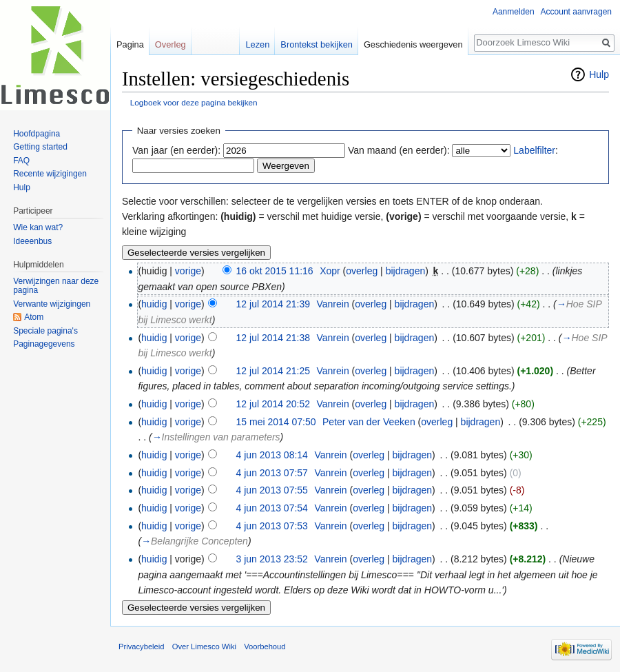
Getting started (40, 147)
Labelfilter (534, 150)
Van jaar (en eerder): (176, 150)
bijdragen (406, 271)
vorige (188, 271)
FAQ (21, 161)
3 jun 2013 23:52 (272, 559)
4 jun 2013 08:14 (272, 455)
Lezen (257, 44)
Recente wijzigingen (50, 174)
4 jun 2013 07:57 (272, 473)
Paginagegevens (44, 344)
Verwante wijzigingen (52, 304)
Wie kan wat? (38, 227)
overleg (362, 271)
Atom (34, 317)
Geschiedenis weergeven (413, 44)
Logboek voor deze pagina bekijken (194, 102)
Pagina (130, 44)
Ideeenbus (32, 241)
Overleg (170, 44)
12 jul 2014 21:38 (273, 338)
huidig (154, 304)
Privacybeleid (142, 646)
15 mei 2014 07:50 (276, 422)
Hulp (599, 74)
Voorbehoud (265, 646)
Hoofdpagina (37, 134)
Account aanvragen (576, 12)
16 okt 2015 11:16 (275, 271)
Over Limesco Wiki (204, 646)
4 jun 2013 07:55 (272, 490)
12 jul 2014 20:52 (273, 404)
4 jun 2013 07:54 (272, 508)
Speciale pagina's (45, 331)
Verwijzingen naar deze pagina (56, 286)
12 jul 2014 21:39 (273, 304)
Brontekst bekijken (317, 44)
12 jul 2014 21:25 (273, 371)
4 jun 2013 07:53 (272, 526)
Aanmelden (514, 12)
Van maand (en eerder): (399, 150)
